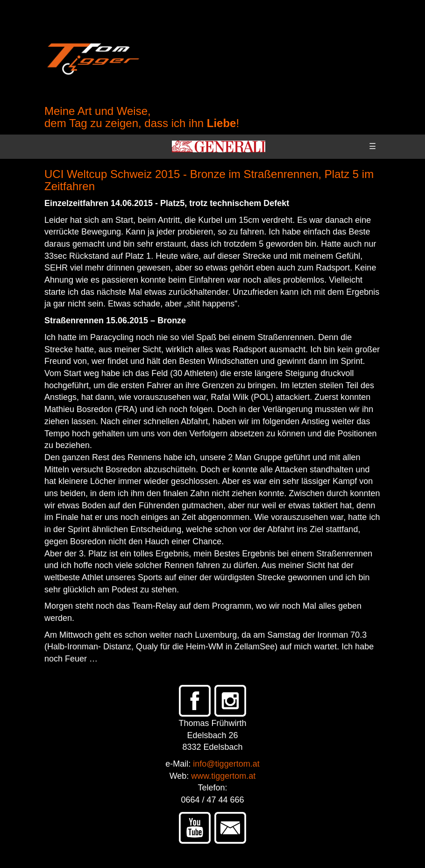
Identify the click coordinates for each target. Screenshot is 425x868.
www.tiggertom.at (223, 776)
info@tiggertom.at (226, 764)
